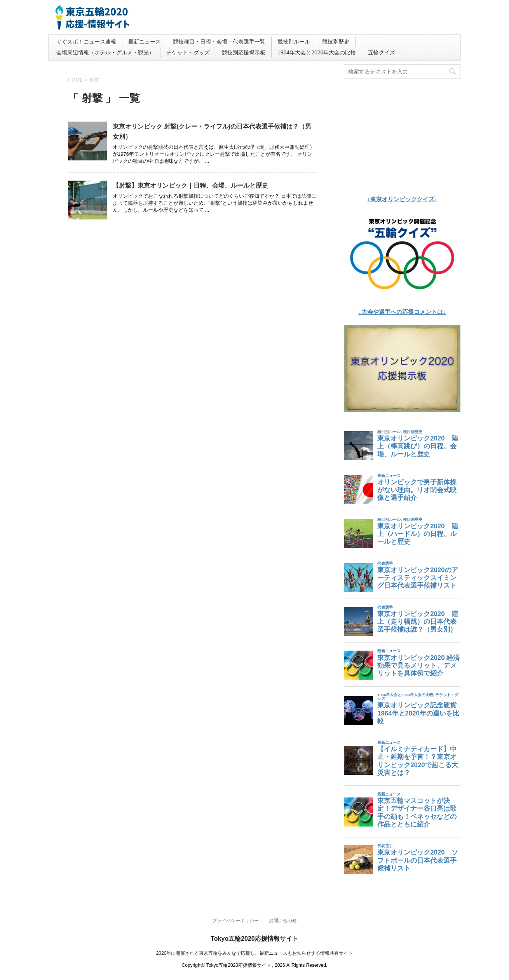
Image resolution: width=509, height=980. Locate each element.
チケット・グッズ (188, 52)
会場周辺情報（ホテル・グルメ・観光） (105, 52)
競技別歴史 (336, 42)
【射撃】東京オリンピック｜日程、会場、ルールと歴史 (190, 185)
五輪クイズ (382, 52)
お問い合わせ (283, 921)
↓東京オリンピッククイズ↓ (402, 199)
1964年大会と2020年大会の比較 (317, 52)
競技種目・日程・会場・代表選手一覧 (219, 42)
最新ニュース (145, 42)
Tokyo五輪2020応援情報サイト (254, 939)
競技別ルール (294, 42)
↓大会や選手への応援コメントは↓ (402, 312)
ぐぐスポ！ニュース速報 (86, 42)
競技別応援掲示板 (244, 52)
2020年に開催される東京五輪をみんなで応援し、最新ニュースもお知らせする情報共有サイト (255, 953)
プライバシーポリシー (235, 921)
